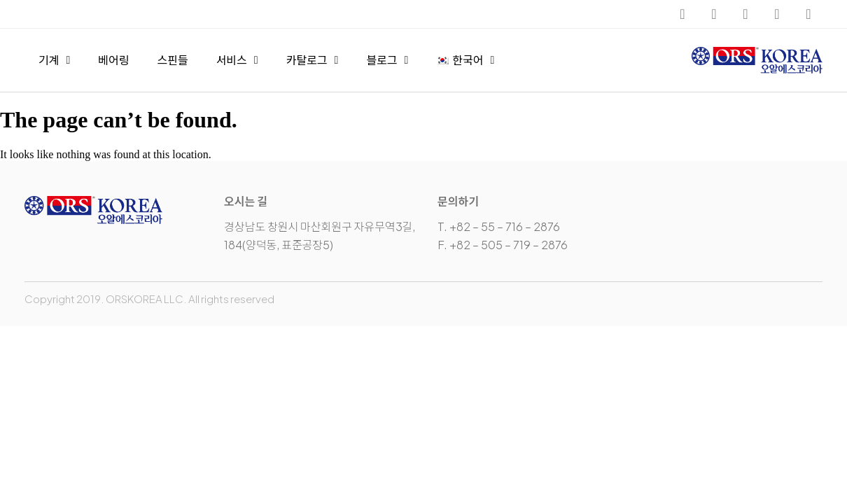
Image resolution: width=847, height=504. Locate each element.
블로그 (387, 60)
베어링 (113, 60)
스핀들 (172, 60)
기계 (54, 60)
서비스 (237, 60)
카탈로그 (313, 60)
